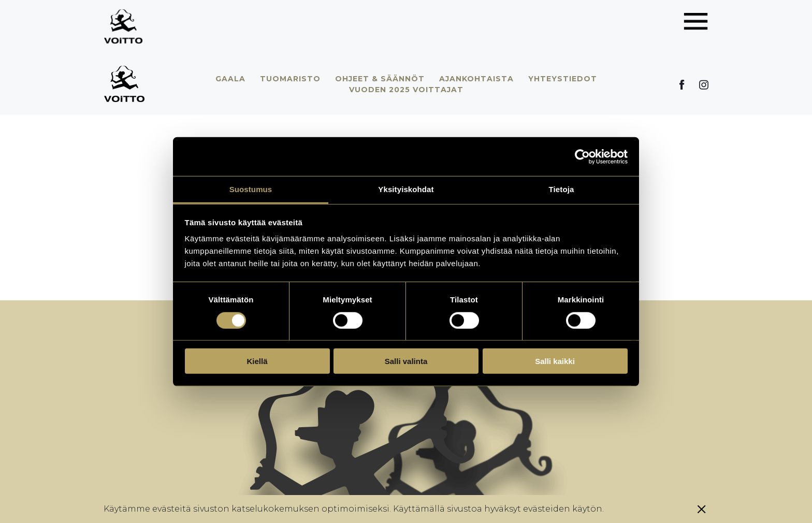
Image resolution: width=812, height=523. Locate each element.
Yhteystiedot (563, 79)
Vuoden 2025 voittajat (406, 90)
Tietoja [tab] (562, 189)
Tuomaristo (290, 79)
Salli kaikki (555, 361)
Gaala (230, 79)
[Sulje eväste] (701, 509)
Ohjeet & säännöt (380, 79)
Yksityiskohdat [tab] (406, 189)
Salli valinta (406, 361)
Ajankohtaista (476, 79)
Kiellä (257, 361)
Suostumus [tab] (251, 189)
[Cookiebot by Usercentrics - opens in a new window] (582, 156)
